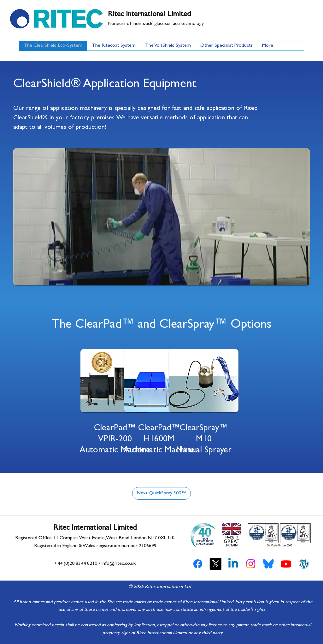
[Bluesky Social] (268, 564)
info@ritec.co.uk (119, 564)
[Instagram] (251, 564)
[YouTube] (286, 564)
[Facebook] (198, 564)
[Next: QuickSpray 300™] (161, 493)
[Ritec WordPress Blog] (304, 564)
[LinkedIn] (233, 564)
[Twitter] (215, 564)
